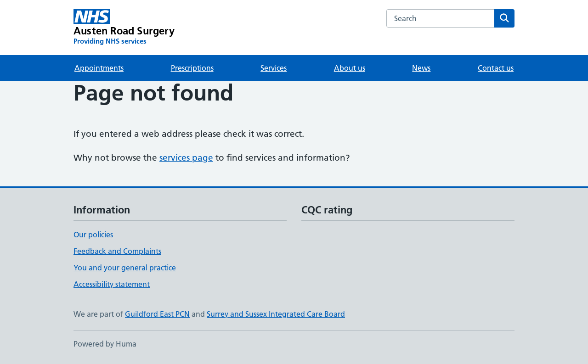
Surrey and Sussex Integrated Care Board (276, 314)
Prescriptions (192, 68)
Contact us (496, 68)
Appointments (99, 68)
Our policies (93, 235)
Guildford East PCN (157, 314)
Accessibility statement (112, 284)
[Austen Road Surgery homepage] (124, 28)
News (421, 68)
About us (350, 68)
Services (274, 68)
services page (186, 158)
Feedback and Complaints (117, 251)
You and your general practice (125, 268)
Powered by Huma (105, 344)
